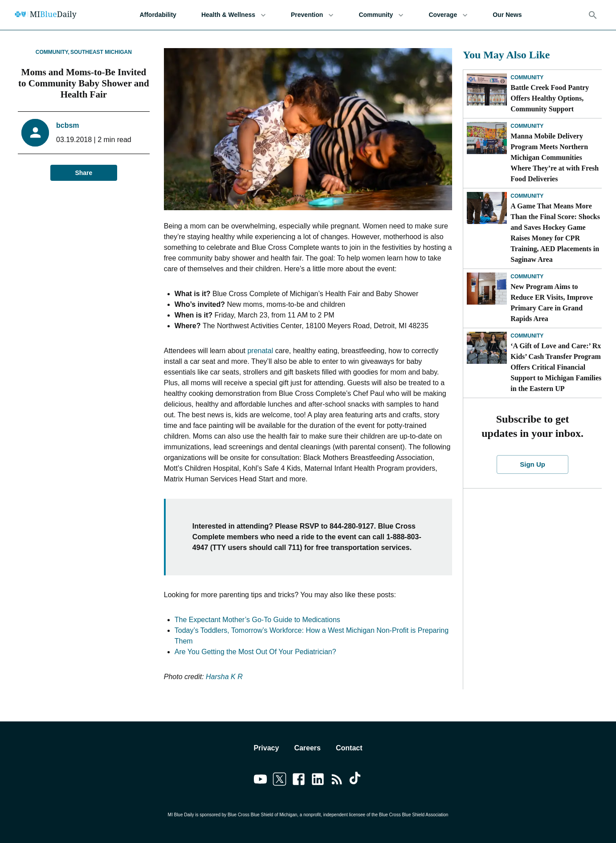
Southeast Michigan (101, 52)
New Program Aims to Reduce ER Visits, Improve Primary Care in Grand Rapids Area (552, 303)
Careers (307, 748)
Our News (507, 15)
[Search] (593, 15)
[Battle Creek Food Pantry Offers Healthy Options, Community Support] (487, 90)
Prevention (312, 15)
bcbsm (68, 125)
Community (381, 15)
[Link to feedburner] (337, 781)
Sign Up (532, 464)
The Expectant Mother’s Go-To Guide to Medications (257, 620)
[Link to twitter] (279, 781)
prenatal (260, 351)
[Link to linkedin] (318, 781)
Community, (53, 52)
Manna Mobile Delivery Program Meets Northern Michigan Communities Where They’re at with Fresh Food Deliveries (555, 157)
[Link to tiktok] (356, 781)
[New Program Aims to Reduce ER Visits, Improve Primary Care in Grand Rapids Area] (487, 289)
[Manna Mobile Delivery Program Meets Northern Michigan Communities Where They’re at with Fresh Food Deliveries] (487, 138)
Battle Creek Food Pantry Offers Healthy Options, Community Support (550, 98)
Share (84, 173)
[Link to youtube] (260, 781)
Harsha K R (224, 677)
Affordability (158, 15)
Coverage (448, 15)
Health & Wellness (234, 15)
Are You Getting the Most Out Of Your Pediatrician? (255, 652)
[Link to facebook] (299, 781)
